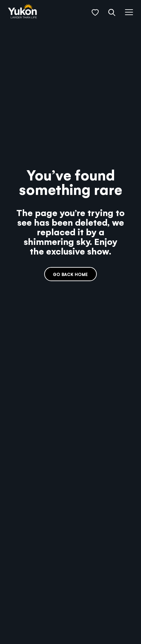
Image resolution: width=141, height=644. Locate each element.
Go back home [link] (70, 274)
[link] (22, 12)
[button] (95, 13)
